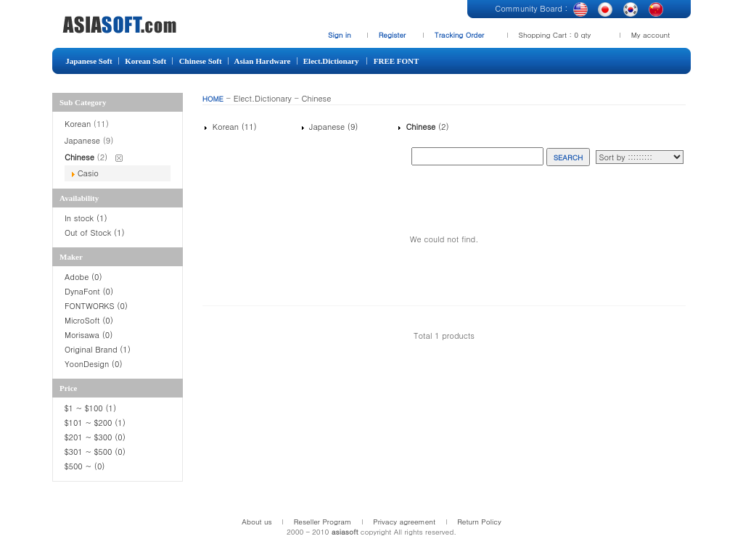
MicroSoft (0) (89, 320)
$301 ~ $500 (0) (95, 452)
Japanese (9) (332, 127)
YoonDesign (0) (94, 364)
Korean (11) (233, 127)
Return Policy (479, 522)
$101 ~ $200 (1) (97, 423)
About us (256, 522)
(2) (426, 127)
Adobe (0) (83, 277)
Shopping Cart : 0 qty (555, 35)
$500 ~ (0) (86, 466)
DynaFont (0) (89, 291)
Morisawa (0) (89, 335)
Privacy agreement (404, 522)
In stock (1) (86, 218)
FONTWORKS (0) (96, 306)
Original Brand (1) (98, 349)
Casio (88, 173)
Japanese (82, 140)
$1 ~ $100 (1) (90, 408)
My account (651, 35)
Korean (78, 124)
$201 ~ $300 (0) (97, 437)
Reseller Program (323, 522)
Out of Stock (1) (95, 232)
